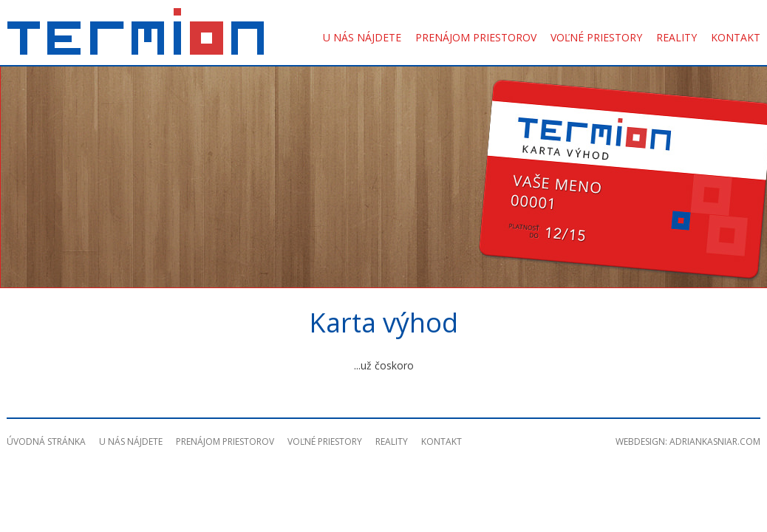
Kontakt (736, 37)
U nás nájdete (362, 37)
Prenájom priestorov (476, 37)
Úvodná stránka (46, 441)
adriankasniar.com (715, 441)
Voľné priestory (596, 37)
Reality (676, 37)
